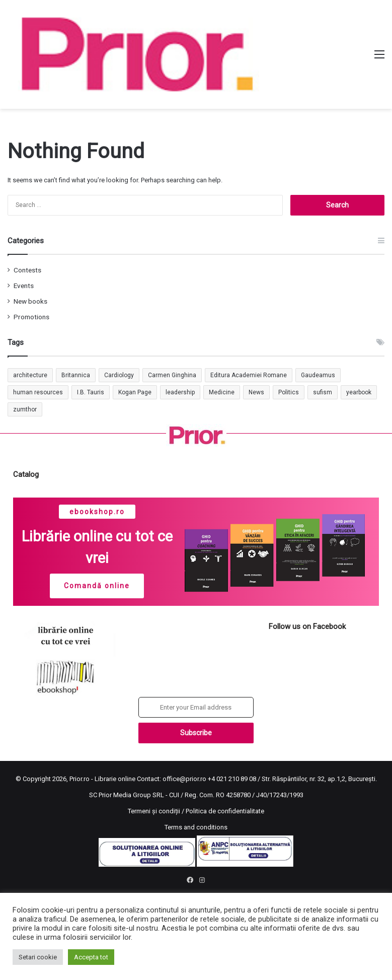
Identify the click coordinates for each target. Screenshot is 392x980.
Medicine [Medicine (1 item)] (222, 392)
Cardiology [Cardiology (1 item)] (119, 375)
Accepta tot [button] (91, 957)
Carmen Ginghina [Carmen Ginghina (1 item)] (172, 375)
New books (30, 301)
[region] (196, 552)
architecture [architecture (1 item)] (30, 375)
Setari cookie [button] (38, 957)
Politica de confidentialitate (225, 811)
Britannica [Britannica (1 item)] (76, 375)
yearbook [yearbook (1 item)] (359, 392)
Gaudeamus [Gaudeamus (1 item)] (318, 375)
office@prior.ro (184, 779)
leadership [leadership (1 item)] (180, 392)
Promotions (31, 317)
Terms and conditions (196, 827)
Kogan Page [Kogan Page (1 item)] (135, 392)
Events (24, 286)
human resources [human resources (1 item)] (38, 392)
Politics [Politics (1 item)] (289, 392)
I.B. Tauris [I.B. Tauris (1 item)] (91, 392)
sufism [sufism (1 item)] (323, 392)
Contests (27, 270)
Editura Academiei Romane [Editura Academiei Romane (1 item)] (249, 375)
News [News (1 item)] (256, 392)
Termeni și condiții (154, 811)
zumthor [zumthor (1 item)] (25, 409)
